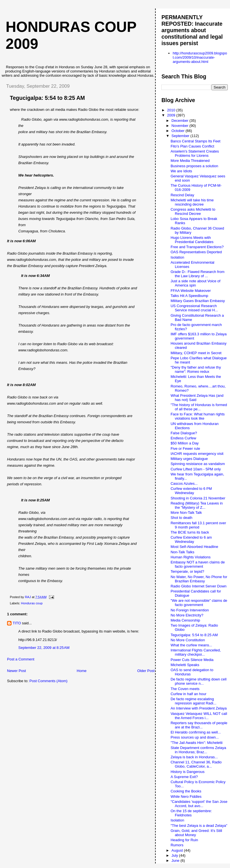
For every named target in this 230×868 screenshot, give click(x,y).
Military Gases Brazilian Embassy (198, 301)
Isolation (177, 257)
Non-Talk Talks (182, 552)
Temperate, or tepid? (187, 571)
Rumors (177, 845)
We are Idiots (181, 171)
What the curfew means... (191, 645)
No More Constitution (188, 640)
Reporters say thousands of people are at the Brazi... (199, 725)
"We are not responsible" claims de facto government (199, 603)
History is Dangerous (188, 772)
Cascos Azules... (184, 483)
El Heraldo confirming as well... (196, 732)
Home (82, 671)
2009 (172, 115)
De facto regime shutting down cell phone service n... (199, 681)
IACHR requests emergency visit (197, 454)
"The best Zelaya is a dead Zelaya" (199, 826)
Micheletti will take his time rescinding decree (192, 202)
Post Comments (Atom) (49, 681)
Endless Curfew (183, 438)
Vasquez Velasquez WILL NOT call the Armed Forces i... (199, 716)
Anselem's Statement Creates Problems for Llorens (195, 153)
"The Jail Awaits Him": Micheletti (197, 743)
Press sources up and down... (195, 737)
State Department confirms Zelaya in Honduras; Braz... (198, 750)
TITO (17, 623)
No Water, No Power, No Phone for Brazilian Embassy (199, 579)
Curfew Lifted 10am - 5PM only (196, 469)
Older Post (146, 671)
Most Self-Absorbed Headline (194, 547)
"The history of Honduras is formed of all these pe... (199, 407)
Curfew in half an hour (188, 694)
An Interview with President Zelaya (199, 708)
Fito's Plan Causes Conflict (192, 146)
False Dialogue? (184, 433)
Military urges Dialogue (189, 459)
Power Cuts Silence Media (192, 660)
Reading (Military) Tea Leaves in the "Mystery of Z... (197, 505)
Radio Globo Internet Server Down (199, 586)
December (180, 121)
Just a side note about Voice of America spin (196, 283)
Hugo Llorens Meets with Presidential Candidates (192, 240)
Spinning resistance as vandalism (198, 464)
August (178, 850)
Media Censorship (185, 620)
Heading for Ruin (184, 840)
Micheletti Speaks (185, 665)
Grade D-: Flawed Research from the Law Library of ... (197, 274)
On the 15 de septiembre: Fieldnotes (191, 813)
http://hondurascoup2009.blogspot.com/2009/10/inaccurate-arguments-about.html (200, 57)
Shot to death (181, 518)
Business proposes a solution (194, 166)
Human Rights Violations (191, 557)
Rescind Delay (182, 195)
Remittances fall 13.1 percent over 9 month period (198, 525)
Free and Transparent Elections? (197, 247)
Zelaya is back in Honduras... (194, 757)
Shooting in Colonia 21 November (198, 498)
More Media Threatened (190, 161)
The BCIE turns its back (190, 532)
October (178, 131)
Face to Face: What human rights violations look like (198, 416)
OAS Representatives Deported (196, 252)
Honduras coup (32, 603)
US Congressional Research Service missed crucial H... (194, 308)
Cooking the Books (186, 791)
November (180, 126)
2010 (172, 110)
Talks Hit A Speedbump (189, 296)
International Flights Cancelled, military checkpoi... (196, 652)
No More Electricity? (187, 615)
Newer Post (16, 671)
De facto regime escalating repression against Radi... (193, 701)
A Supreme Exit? (184, 777)
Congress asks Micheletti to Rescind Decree (193, 212)
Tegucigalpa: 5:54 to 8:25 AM (194, 635)
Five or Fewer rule (185, 449)
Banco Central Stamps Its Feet (196, 141)
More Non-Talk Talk (186, 513)
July (175, 855)
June (176, 861)
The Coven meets (185, 689)
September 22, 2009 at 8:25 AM (44, 648)
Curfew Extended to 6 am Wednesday (191, 539)
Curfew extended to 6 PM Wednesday (191, 491)
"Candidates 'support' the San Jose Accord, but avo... (199, 804)
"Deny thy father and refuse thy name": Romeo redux (196, 369)
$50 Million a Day (185, 443)
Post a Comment (21, 659)
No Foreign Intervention (190, 610)
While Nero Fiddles (186, 797)
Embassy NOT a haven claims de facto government (198, 564)
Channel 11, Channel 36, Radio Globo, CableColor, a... (196, 764)
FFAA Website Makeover (191, 291)
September (181, 136)
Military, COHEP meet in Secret (196, 353)
